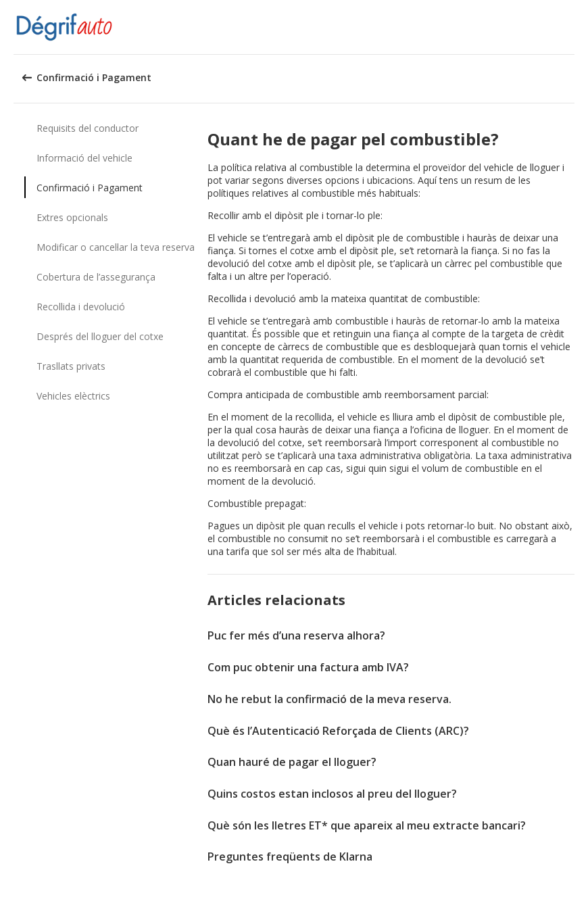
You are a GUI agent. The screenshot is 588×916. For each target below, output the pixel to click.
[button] (573, 27)
